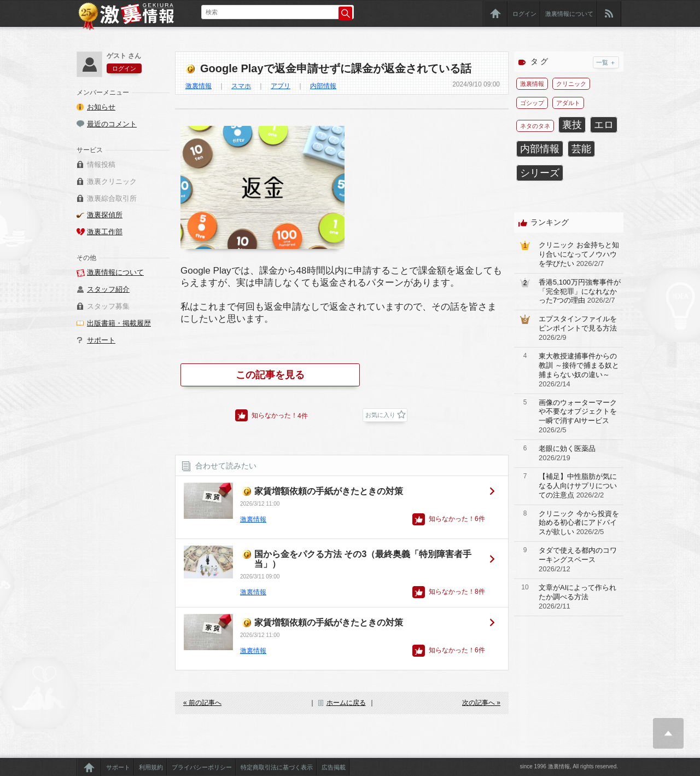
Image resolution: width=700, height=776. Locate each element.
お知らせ (101, 107)
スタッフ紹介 (108, 289)
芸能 (581, 149)
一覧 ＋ (606, 62)
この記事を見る (270, 375)
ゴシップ (532, 103)
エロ (604, 125)
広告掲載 (334, 767)
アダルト (568, 103)
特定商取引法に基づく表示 (277, 767)
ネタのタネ (535, 126)
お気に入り (380, 415)
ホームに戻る (346, 703)
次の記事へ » (481, 703)
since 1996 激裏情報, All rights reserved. (569, 766)
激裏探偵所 (105, 215)
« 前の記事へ (202, 703)
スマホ (241, 86)
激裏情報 (199, 86)
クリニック (571, 84)
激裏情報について (569, 14)
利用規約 (151, 767)
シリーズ (540, 173)
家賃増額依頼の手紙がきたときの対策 (329, 491)
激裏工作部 (105, 232)
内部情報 (323, 86)
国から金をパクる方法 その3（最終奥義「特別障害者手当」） (363, 559)
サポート (101, 340)
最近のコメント (112, 124)
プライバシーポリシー (202, 767)
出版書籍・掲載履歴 (119, 323)
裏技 (572, 125)
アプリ (281, 86)
